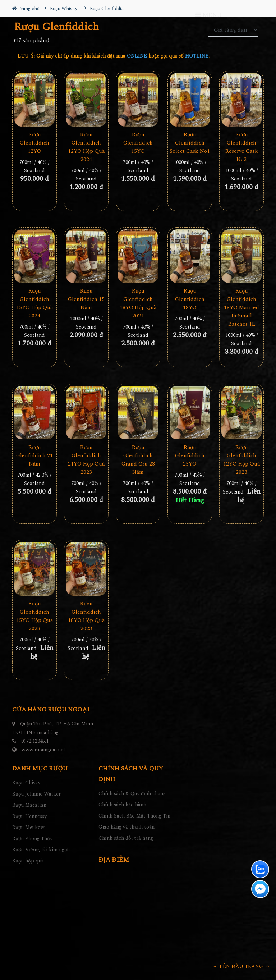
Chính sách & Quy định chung (132, 794)
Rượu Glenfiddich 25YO (190, 456)
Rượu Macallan (29, 805)
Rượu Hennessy (29, 816)
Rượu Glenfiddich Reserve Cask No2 (242, 147)
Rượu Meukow (28, 827)
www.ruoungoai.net (43, 750)
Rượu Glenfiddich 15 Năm (86, 299)
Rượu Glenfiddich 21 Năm (34, 456)
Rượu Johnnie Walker (36, 794)
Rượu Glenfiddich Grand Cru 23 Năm (138, 460)
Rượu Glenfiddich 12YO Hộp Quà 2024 (86, 147)
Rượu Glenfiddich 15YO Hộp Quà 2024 (35, 303)
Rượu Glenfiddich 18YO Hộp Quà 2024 (138, 303)
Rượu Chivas (26, 783)
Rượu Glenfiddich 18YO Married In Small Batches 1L (241, 308)
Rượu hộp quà (28, 861)
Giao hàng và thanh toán (126, 827)
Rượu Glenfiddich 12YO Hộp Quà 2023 (242, 460)
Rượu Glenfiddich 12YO (34, 143)
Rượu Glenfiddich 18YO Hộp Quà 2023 (86, 616)
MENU (209, 15)
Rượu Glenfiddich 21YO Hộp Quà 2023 (86, 460)
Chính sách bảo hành (122, 805)
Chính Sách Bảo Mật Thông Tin (134, 816)
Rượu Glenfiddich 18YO (190, 299)
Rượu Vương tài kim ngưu (41, 850)
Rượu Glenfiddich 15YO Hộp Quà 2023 (35, 616)
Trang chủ (26, 9)
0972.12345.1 (35, 741)
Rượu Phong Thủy (32, 839)
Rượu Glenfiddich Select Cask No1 (190, 143)
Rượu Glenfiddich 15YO (138, 143)
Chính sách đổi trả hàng (126, 838)
